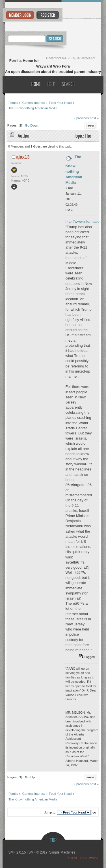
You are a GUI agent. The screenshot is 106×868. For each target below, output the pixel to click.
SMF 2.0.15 (17, 852)
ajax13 (23, 157)
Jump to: (50, 812)
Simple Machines (62, 852)
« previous (81, 118)
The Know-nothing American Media (74, 170)
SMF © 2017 (38, 852)
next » (94, 118)
